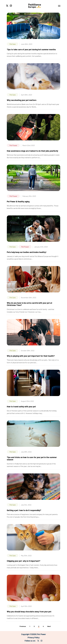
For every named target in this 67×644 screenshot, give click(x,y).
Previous (23, 626)
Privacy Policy (34, 637)
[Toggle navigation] (59, 6)
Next (49, 626)
